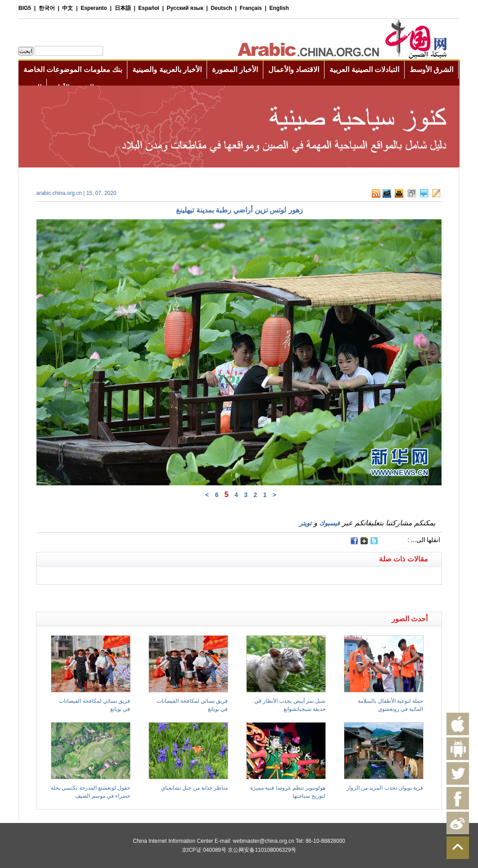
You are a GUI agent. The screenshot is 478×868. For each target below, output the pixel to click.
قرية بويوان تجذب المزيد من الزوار (385, 788)
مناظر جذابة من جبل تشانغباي (194, 788)
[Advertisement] (138, 596)
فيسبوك (329, 523)
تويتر (305, 523)
